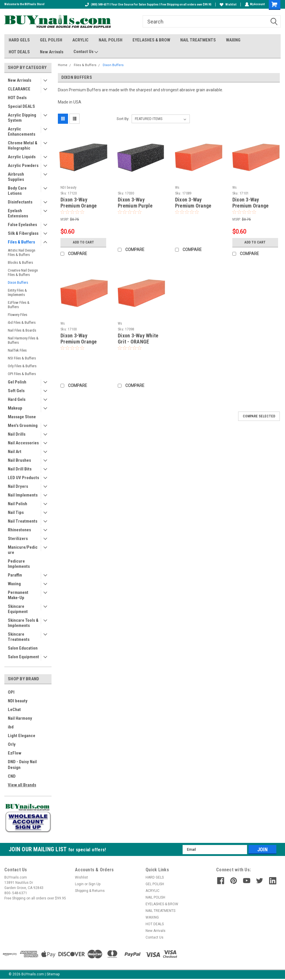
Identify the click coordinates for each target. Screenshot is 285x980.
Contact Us (86, 52)
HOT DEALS (19, 52)
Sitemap (53, 974)
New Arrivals (52, 52)
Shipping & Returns (90, 891)
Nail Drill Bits (20, 469)
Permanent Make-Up (18, 595)
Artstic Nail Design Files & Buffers (22, 252)
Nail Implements (23, 495)
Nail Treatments (23, 521)
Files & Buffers (21, 242)
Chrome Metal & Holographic (23, 146)
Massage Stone (22, 417)
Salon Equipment (23, 657)
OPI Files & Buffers (22, 374)
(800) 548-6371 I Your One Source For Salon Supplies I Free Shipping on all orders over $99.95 (148, 4)
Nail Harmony (20, 718)
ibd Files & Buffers (22, 322)
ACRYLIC (80, 40)
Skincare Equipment (18, 609)
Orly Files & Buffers (22, 366)
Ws (177, 188)
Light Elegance (22, 736)
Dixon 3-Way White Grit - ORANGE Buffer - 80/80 (138, 342)
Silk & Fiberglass (23, 233)
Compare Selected (259, 416)
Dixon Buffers (18, 282)
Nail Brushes (19, 460)
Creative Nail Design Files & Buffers (23, 272)
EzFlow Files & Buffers (19, 305)
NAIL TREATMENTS (198, 40)
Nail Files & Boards (22, 330)
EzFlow (15, 753)
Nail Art (15, 452)
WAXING (233, 40)
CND (12, 776)
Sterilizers (18, 539)
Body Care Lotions (17, 191)
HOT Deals (17, 98)
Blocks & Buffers (20, 262)
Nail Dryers (18, 486)
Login (79, 884)
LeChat (14, 710)
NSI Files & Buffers (22, 358)
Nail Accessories (23, 443)
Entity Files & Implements (17, 292)
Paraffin (15, 575)
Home (63, 65)
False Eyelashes (22, 225)
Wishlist (227, 4)
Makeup (15, 408)
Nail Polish (18, 504)
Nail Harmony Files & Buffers (23, 340)
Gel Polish (17, 382)
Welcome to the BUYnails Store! (24, 4)
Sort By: (123, 119)
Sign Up (94, 884)
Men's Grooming (23, 426)
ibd (11, 727)
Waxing (14, 584)
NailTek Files (17, 350)
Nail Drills (17, 434)
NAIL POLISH (111, 40)
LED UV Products (23, 478)
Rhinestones (19, 530)
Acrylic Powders (23, 166)
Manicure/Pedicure (23, 550)
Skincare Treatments (19, 637)
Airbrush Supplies (16, 177)
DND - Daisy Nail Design (22, 765)
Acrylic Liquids (22, 157)
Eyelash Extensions (18, 213)
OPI (11, 692)
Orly (12, 744)
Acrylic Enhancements (22, 132)
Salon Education (23, 648)
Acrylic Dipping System (22, 118)
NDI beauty (18, 701)
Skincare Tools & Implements (23, 623)
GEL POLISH (51, 40)
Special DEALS (21, 106)
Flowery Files (18, 315)
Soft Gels (16, 391)
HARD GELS (19, 40)
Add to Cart (83, 242)
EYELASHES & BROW (151, 40)
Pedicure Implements (19, 564)
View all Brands (22, 785)
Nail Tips (16, 512)
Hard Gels (17, 399)
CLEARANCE (19, 89)
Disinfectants (20, 202)
